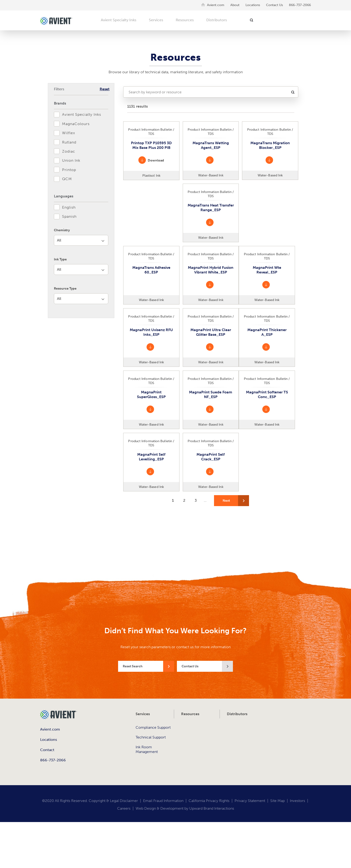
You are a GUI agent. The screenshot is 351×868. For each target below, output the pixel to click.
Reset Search (133, 666)
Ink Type (60, 259)
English (69, 207)
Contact (47, 750)
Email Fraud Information (163, 801)
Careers (124, 808)
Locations (253, 5)
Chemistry (62, 230)
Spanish (69, 216)
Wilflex (69, 133)
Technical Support (151, 737)
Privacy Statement (250, 801)
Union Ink (71, 160)
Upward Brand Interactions (212, 808)
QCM (67, 179)
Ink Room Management (147, 749)
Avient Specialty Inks (119, 20)
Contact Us (274, 5)
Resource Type (65, 288)
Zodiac (69, 151)
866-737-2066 (300, 5)
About (235, 5)
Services (156, 20)
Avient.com (216, 5)
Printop (69, 170)
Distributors (217, 20)
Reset (105, 89)
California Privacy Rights (209, 801)
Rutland (69, 142)
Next (226, 501)
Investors (297, 801)
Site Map (277, 801)
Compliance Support (153, 727)
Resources (185, 20)
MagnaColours (76, 124)
